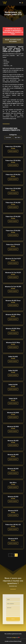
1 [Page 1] (13, 555)
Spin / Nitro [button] (18, 138)
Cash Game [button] (8, 138)
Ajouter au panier (13, 151)
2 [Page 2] (16, 555)
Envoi (13, 619)
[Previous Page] (10, 555)
